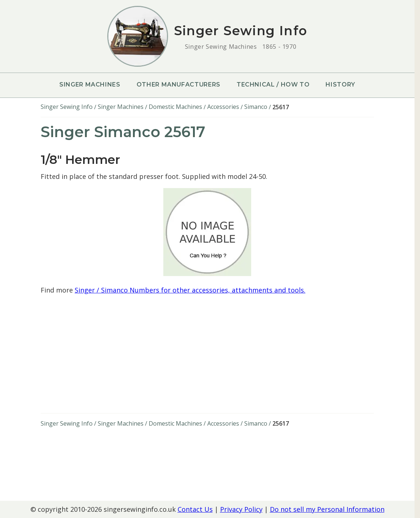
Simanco (256, 107)
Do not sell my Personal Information (327, 509)
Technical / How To (273, 85)
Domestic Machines (175, 107)
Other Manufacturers (179, 85)
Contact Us (195, 509)
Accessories (223, 107)
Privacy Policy (241, 509)
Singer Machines (90, 85)
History (340, 85)
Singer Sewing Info (67, 107)
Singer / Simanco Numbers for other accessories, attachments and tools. (190, 290)
